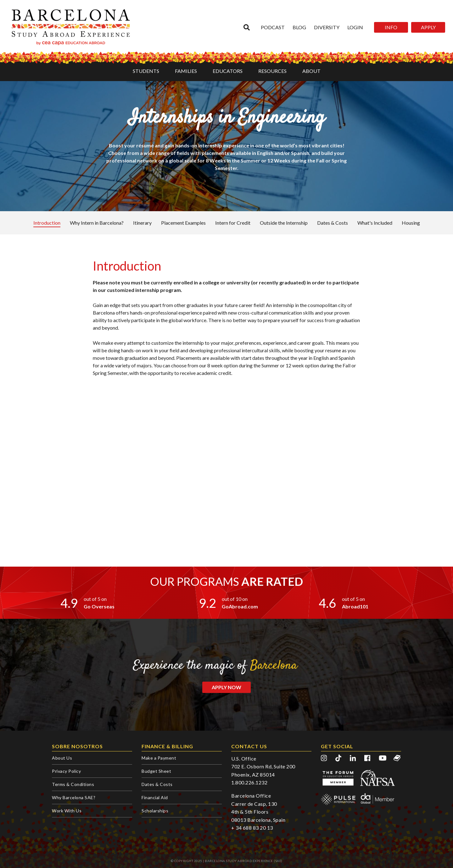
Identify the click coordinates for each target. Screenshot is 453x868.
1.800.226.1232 (249, 782)
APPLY (428, 27)
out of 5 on (95, 599)
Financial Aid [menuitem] (155, 797)
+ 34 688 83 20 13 (252, 828)
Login (355, 27)
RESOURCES (272, 71)
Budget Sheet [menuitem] (156, 771)
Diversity (327, 27)
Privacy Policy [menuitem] (66, 771)
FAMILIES (186, 71)
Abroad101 (355, 606)
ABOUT (311, 71)
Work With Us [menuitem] (67, 811)
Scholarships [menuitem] (155, 811)
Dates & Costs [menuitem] (157, 784)
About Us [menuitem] (62, 758)
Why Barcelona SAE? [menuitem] (74, 797)
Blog (299, 27)
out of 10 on (235, 599)
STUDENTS (146, 71)
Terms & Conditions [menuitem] (73, 784)
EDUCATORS (228, 71)
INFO (391, 27)
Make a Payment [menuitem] (159, 758)
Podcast (273, 27)
